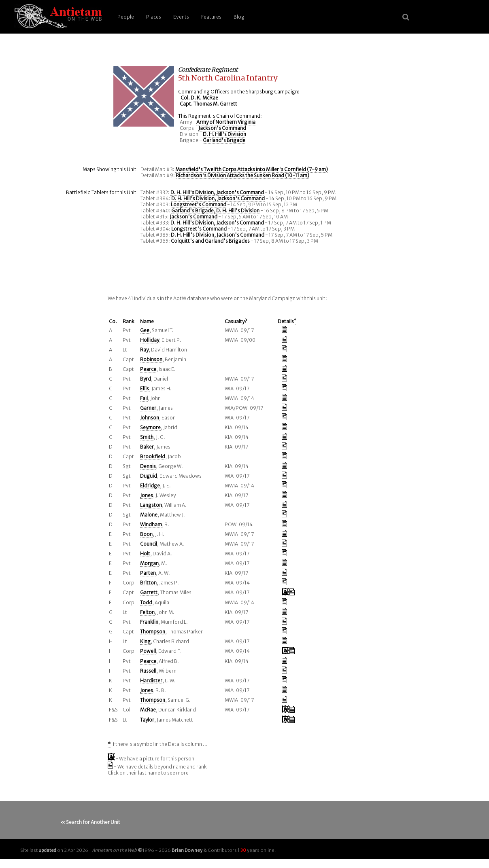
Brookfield (153, 456)
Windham (151, 524)
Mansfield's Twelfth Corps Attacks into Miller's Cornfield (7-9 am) (252, 169)
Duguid (149, 476)
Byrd (146, 379)
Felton (147, 612)
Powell (148, 651)
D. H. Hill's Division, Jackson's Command (217, 192)
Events (181, 17)
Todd (146, 602)
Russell (148, 671)
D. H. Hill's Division (224, 134)
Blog (239, 17)
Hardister (151, 681)
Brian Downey (187, 850)
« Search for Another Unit (90, 822)
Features (211, 17)
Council (149, 544)
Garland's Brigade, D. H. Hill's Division (215, 211)
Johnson (150, 418)
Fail (144, 398)
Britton (148, 583)
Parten (148, 573)
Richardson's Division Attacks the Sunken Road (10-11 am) (242, 175)
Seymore (150, 427)
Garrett (149, 592)
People (126, 17)
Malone (149, 515)
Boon (146, 534)
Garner (148, 408)
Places (154, 17)
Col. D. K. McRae (199, 98)
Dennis (148, 466)
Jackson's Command (222, 128)
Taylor (147, 720)
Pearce (148, 369)
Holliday (150, 340)
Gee (145, 330)
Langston (151, 505)
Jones (147, 495)
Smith (147, 437)
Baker (147, 447)
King (145, 641)
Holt (145, 554)
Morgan (149, 563)
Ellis (145, 388)
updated (47, 850)
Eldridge (150, 486)
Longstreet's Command (199, 204)
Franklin (149, 622)
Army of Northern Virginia (226, 122)
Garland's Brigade (224, 140)
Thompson (153, 632)
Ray (144, 350)
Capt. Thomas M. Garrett (208, 104)
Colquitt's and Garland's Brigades (210, 241)
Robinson (151, 359)
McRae (148, 710)
